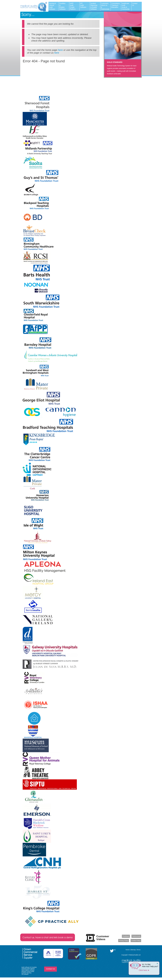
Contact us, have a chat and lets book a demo (48, 937)
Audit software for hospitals (29, 967)
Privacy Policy (124, 941)
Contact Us (50, 969)
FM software (25, 974)
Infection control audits (28, 971)
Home (128, 950)
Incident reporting (26, 973)
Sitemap (133, 950)
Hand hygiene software (28, 970)
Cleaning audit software (28, 969)
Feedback (126, 936)
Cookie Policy (136, 941)
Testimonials (136, 936)
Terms (139, 950)
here (60, 50)
